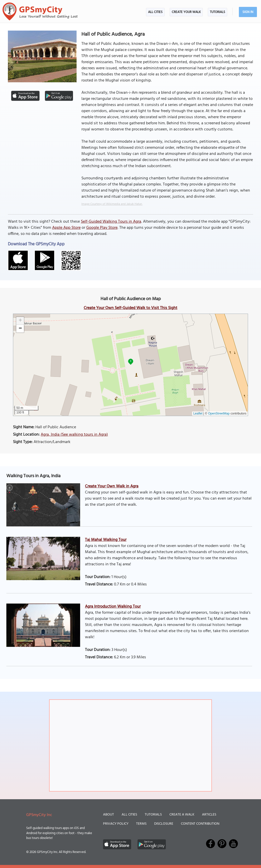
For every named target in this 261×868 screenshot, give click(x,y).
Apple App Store (66, 228)
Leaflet (198, 413)
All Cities (155, 12)
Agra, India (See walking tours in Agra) (74, 435)
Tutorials (217, 12)
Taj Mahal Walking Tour (106, 540)
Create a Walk (182, 815)
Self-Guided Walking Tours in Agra (111, 222)
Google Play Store (102, 228)
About (108, 815)
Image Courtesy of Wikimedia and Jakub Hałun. (112, 204)
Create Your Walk (186, 12)
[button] (20, 321)
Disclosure (164, 824)
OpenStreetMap (219, 413)
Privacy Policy (116, 824)
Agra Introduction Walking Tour (113, 607)
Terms (141, 824)
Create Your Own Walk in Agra (112, 486)
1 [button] (131, 361)
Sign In (248, 12)
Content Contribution (200, 824)
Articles (209, 815)
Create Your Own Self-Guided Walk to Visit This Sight (130, 308)
